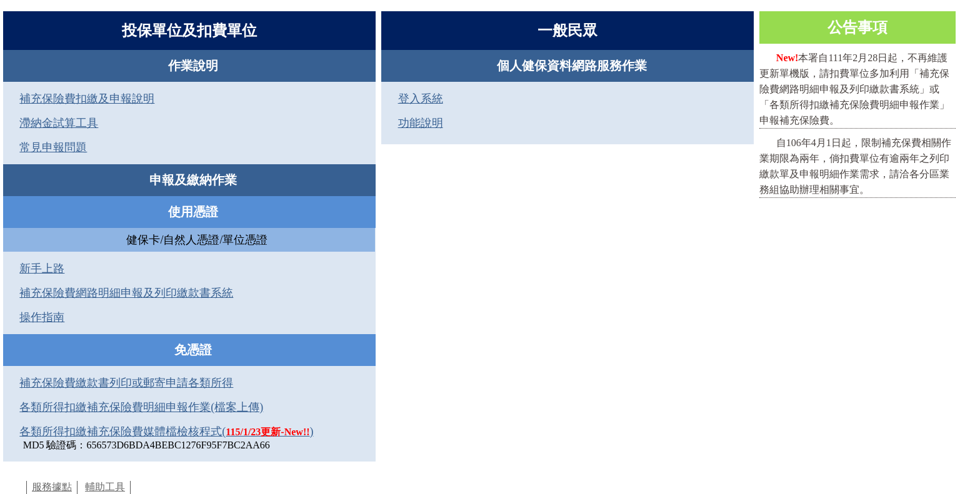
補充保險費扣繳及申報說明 (87, 99)
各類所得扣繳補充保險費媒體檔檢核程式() (166, 432)
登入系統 (421, 99)
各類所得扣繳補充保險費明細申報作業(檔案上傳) (141, 407)
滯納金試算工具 (59, 123)
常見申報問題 (53, 147)
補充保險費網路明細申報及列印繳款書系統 (126, 293)
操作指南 (42, 317)
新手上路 (42, 269)
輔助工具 (105, 487)
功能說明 (421, 123)
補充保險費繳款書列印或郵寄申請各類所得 (126, 383)
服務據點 (52, 487)
